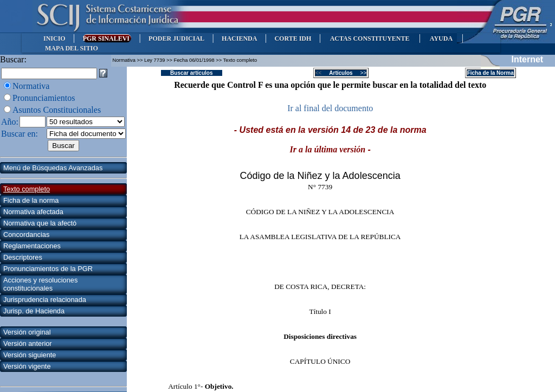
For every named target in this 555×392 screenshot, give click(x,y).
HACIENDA (239, 38)
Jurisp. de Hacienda (34, 311)
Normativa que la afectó (40, 223)
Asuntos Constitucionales (57, 110)
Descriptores (23, 257)
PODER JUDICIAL (176, 38)
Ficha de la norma (31, 200)
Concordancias (26, 234)
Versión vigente (27, 366)
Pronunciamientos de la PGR (48, 269)
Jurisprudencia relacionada (45, 300)
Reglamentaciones (32, 246)
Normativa (31, 86)
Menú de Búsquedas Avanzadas (53, 168)
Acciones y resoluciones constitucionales (40, 284)
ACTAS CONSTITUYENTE (370, 38)
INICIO (54, 38)
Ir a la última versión (328, 149)
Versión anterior (28, 343)
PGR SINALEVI (107, 38)
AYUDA (441, 38)
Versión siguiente (30, 355)
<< (322, 73)
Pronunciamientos (44, 98)
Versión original (27, 332)
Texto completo (27, 189)
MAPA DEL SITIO (72, 48)
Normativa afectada (33, 212)
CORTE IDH (293, 38)
